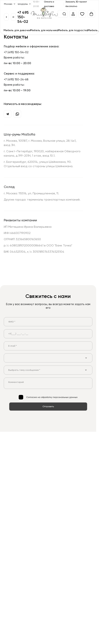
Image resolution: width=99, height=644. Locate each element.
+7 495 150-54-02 (23, 17)
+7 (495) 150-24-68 (16, 79)
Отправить (48, 406)
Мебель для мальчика (44, 30)
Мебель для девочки (17, 30)
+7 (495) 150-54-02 (16, 52)
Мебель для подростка (73, 30)
